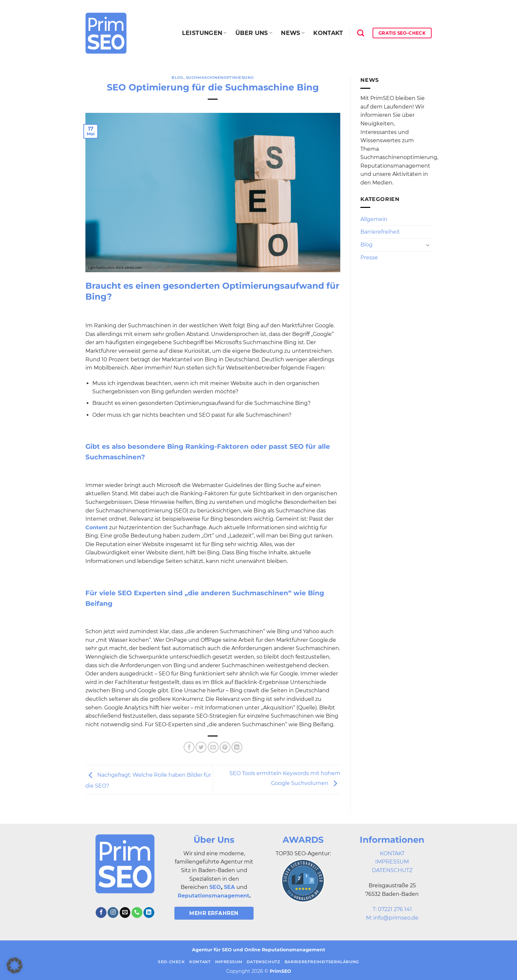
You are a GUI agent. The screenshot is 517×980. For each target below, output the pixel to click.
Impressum (229, 962)
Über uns (254, 33)
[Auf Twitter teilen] (201, 747)
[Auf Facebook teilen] (189, 747)
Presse (369, 258)
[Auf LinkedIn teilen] (237, 747)
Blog (177, 78)
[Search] (361, 33)
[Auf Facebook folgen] (101, 913)
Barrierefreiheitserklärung (322, 962)
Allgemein (374, 219)
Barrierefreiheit (380, 232)
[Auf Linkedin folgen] (149, 913)
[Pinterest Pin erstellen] (225, 747)
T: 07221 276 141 (392, 909)
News (293, 33)
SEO (215, 887)
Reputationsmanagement (213, 896)
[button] (15, 965)
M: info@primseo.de (392, 918)
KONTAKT (392, 853)
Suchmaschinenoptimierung (220, 78)
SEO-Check (171, 962)
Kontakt (328, 33)
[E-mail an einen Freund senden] (213, 747)
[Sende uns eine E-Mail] (125, 913)
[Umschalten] (428, 245)
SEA (229, 887)
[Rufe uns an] (137, 913)
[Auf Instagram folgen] (113, 913)
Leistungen (204, 33)
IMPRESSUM (392, 862)
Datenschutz (263, 962)
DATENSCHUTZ (392, 870)
